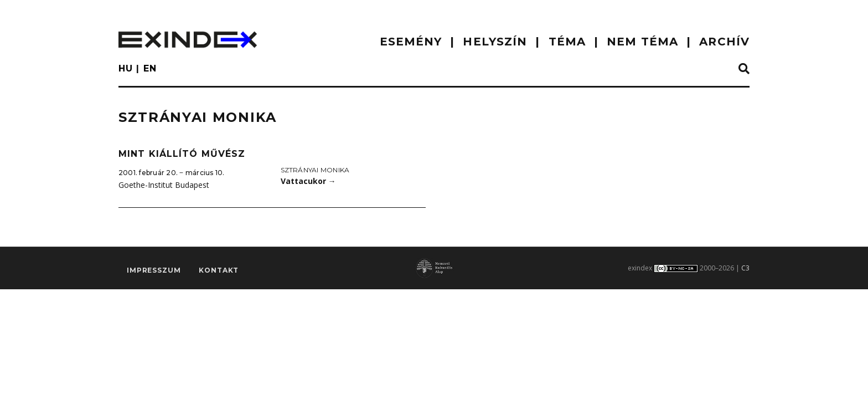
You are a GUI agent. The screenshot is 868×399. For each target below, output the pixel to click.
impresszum (154, 270)
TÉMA (567, 42)
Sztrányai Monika (315, 170)
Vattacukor (308, 181)
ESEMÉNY (411, 42)
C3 (745, 268)
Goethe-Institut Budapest (164, 185)
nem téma (642, 42)
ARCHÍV (724, 42)
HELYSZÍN (495, 42)
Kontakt (219, 270)
